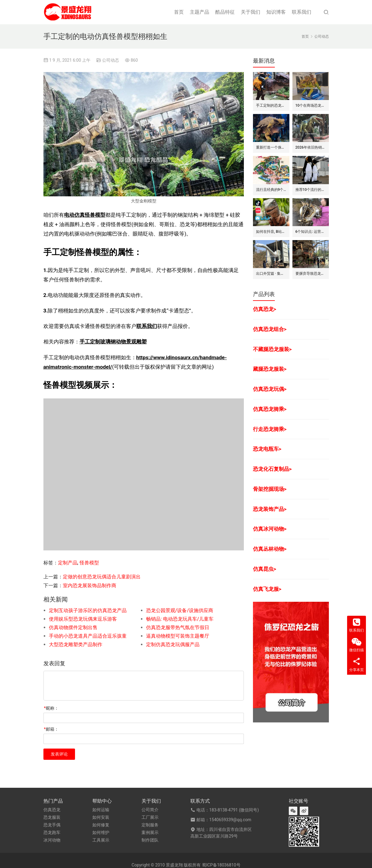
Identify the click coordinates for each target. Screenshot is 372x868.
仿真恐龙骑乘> (270, 409)
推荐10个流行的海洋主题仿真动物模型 (311, 190)
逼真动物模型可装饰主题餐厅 (178, 636)
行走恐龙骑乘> (270, 429)
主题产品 (200, 12)
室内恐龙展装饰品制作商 (90, 586)
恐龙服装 (52, 817)
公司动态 (111, 60)
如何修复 (101, 825)
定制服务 (150, 825)
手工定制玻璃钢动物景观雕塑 (113, 342)
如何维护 (101, 832)
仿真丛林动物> (270, 549)
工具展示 (101, 840)
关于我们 (251, 12)
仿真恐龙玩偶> (270, 389)
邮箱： (51, 729)
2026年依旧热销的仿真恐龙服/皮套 (311, 147)
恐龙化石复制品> (272, 469)
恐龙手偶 (52, 825)
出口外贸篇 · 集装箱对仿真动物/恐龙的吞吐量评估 (271, 274)
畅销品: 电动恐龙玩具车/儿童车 (180, 619)
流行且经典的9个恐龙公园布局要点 (271, 190)
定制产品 (68, 563)
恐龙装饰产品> (270, 509)
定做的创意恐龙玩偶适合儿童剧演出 (102, 577)
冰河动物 (52, 840)
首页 (179, 12)
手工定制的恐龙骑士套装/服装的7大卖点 (271, 105)
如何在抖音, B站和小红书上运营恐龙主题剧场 (271, 232)
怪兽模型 (89, 563)
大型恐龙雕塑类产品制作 (76, 644)
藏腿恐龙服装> (270, 369)
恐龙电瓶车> (267, 449)
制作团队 (150, 840)
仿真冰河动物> (270, 529)
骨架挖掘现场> (270, 489)
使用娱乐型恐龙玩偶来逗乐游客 (83, 619)
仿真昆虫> (265, 569)
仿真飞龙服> (267, 589)
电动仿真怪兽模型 (85, 215)
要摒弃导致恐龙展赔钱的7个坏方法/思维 (311, 274)
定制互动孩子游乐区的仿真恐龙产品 (88, 610)
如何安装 (101, 817)
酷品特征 (225, 12)
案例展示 (150, 832)
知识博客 (276, 12)
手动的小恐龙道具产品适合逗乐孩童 (88, 636)
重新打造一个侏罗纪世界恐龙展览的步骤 (271, 147)
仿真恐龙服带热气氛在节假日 (178, 627)
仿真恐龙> (265, 309)
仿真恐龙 (52, 810)
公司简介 (150, 810)
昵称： (51, 708)
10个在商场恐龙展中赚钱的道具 (311, 105)
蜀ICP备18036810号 (221, 865)
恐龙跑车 (52, 832)
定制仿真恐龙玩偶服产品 (173, 644)
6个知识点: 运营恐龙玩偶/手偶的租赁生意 (311, 232)
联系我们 (302, 12)
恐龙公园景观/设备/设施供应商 (180, 610)
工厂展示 (150, 817)
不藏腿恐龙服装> (272, 349)
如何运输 (101, 810)
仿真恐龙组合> (270, 329)
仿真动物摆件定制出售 (73, 627)
